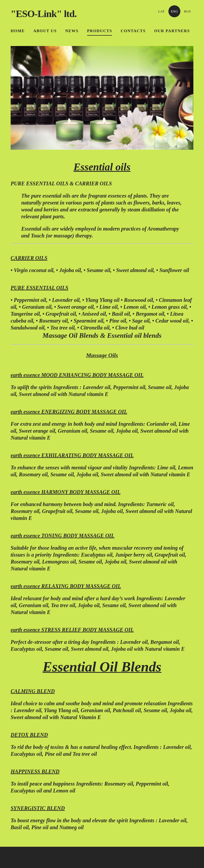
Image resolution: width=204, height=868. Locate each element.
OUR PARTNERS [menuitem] (172, 31)
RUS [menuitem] (187, 11)
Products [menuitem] (100, 31)
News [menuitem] (72, 31)
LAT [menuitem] (161, 11)
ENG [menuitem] (174, 11)
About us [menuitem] (45, 31)
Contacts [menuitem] (133, 31)
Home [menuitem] (18, 31)
